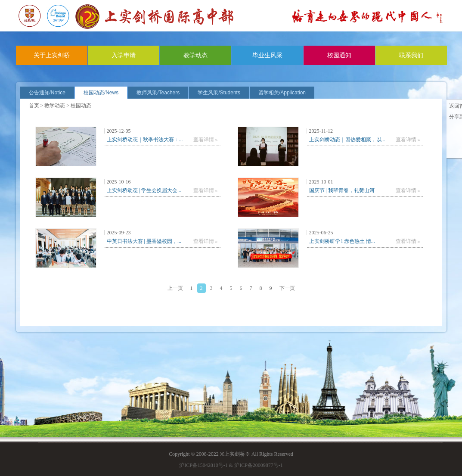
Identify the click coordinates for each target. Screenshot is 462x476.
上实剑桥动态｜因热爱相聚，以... (347, 140)
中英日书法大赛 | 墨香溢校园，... (144, 241)
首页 (34, 106)
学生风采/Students (219, 93)
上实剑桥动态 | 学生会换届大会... (144, 190)
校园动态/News (101, 93)
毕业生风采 (267, 55)
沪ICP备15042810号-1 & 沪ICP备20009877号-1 (231, 465)
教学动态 (195, 55)
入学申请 (124, 55)
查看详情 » (206, 140)
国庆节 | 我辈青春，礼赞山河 (342, 190)
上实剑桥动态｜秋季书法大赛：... (145, 140)
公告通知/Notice (47, 93)
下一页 (287, 288)
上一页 (175, 288)
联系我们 (411, 55)
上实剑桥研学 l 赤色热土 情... (342, 241)
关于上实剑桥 (52, 55)
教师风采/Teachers (158, 93)
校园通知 (339, 55)
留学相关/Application (282, 93)
